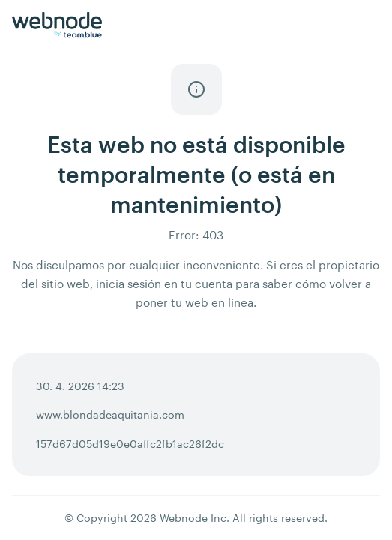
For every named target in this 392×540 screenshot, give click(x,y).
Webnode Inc (193, 518)
